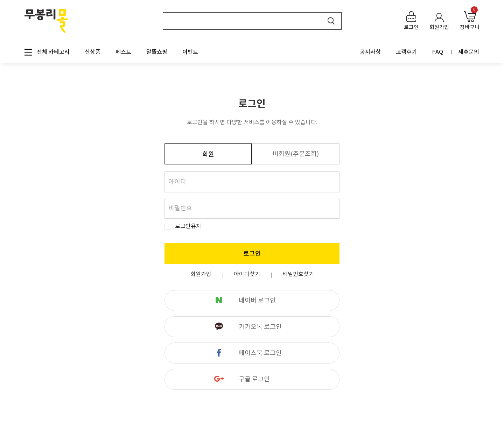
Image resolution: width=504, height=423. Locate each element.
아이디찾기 (247, 274)
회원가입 (201, 274)
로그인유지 (188, 227)
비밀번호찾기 (298, 274)
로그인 (252, 254)
